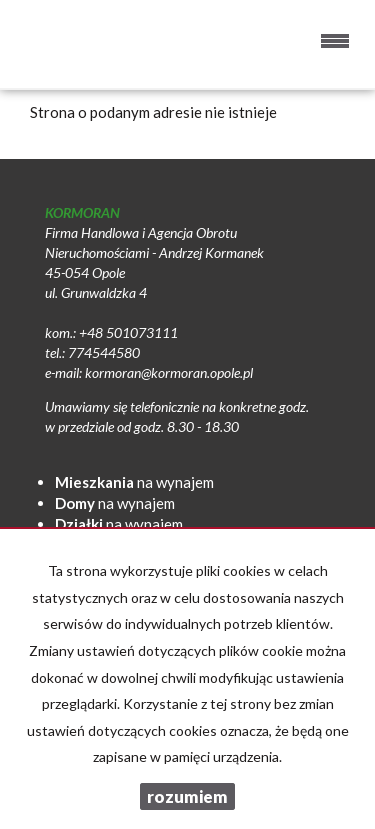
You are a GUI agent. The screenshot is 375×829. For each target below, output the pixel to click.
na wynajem (134, 482)
